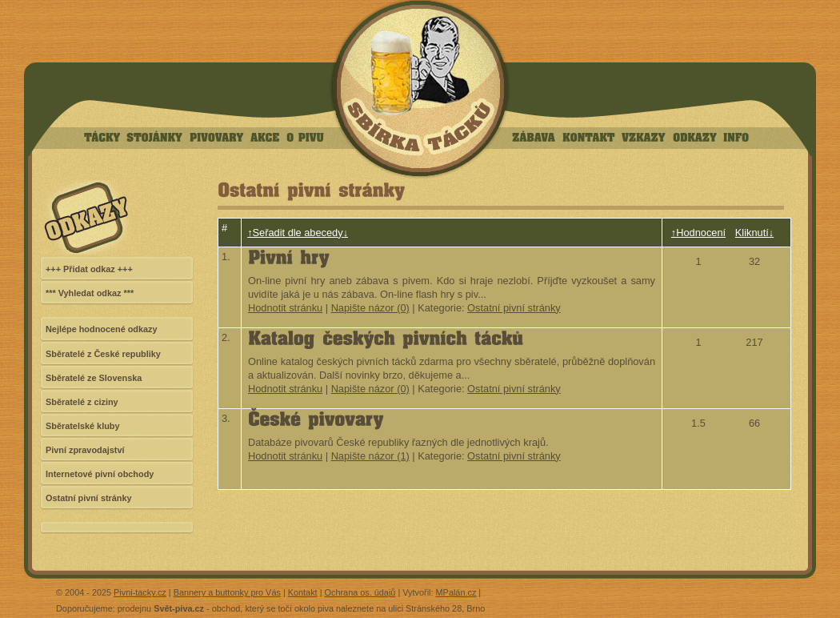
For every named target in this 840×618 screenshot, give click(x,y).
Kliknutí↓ (754, 233)
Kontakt (303, 592)
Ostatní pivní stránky (514, 308)
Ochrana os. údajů (360, 592)
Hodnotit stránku (285, 308)
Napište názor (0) (370, 308)
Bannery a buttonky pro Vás (227, 592)
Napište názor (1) (370, 456)
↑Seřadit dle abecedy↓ (298, 233)
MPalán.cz (456, 592)
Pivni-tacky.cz (140, 592)
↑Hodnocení (698, 233)
